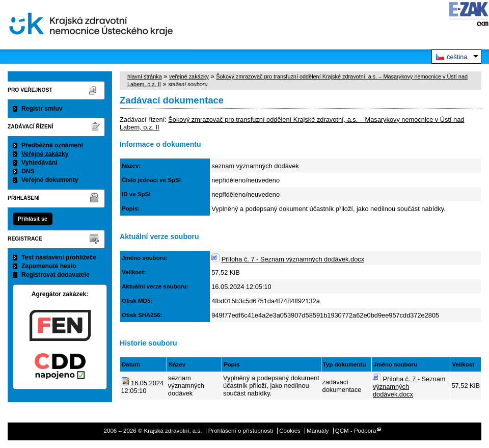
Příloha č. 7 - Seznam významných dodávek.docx (293, 259)
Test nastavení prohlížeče (59, 257)
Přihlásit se (33, 219)
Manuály (318, 431)
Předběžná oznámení (52, 145)
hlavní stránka (145, 76)
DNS (28, 171)
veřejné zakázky (189, 76)
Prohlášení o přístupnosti (241, 431)
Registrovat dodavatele (56, 275)
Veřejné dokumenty (50, 180)
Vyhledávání (39, 163)
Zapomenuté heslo (49, 266)
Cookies (290, 431)
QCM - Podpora (356, 431)
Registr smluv (42, 109)
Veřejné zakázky (45, 154)
